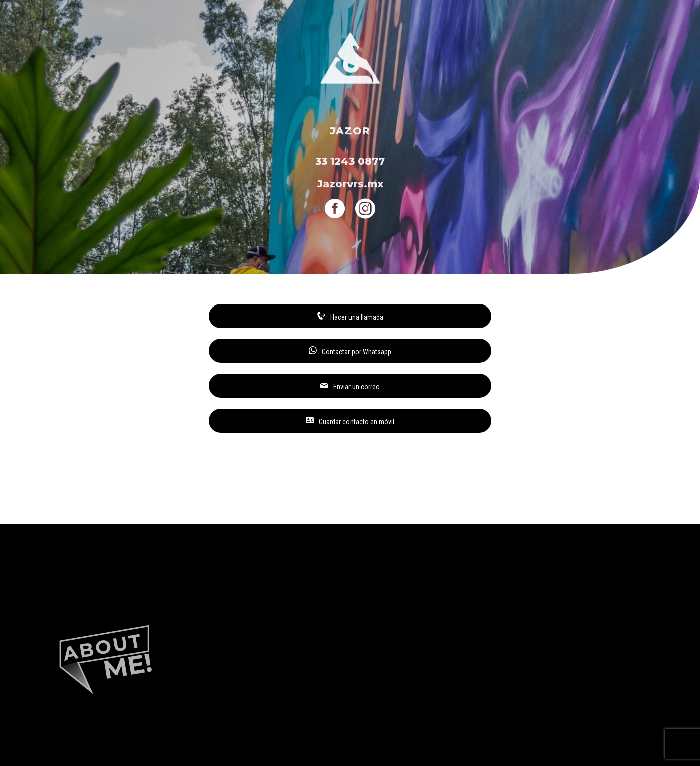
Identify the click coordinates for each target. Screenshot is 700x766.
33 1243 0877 (350, 162)
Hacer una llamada (350, 316)
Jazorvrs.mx (350, 185)
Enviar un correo (350, 386)
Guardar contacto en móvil (350, 421)
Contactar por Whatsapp (350, 351)
